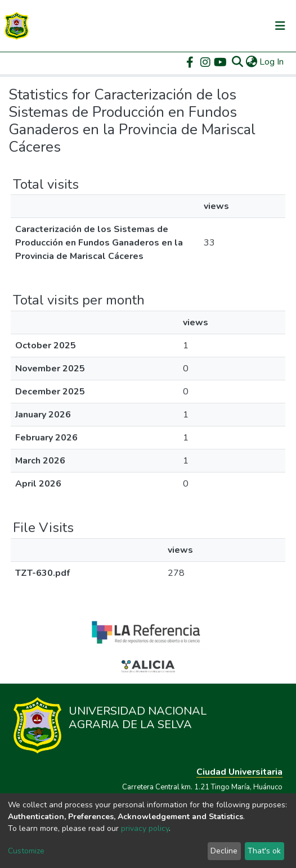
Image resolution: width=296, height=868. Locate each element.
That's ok (264, 851)
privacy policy (145, 828)
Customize (26, 851)
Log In (272, 62)
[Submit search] (237, 62)
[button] (251, 62)
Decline (224, 851)
